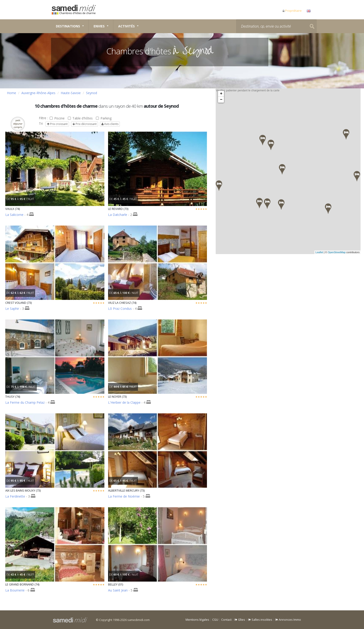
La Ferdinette (15, 496)
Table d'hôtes (80, 118)
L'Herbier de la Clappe (124, 402)
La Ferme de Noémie (124, 496)
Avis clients (110, 124)
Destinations (68, 26)
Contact (226, 620)
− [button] (221, 100)
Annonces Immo (288, 620)
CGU (215, 620)
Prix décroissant (85, 124)
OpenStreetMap (342, 252)
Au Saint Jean (118, 590)
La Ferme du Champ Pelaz (25, 402)
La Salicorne (14, 215)
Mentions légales (197, 620)
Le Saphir (13, 309)
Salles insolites (260, 620)
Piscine (57, 118)
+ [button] (221, 94)
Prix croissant (57, 124)
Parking (104, 118)
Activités (126, 26)
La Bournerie (15, 590)
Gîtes (240, 620)
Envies (99, 26)
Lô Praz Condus (120, 309)
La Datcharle (118, 215)
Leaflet (325, 252)
